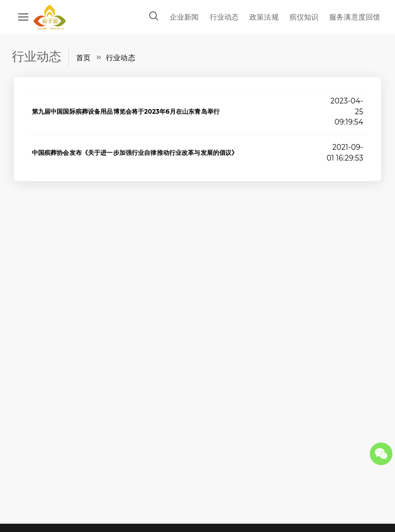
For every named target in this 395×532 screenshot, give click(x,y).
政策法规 (264, 17)
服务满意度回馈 (355, 17)
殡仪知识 (304, 17)
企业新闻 (184, 17)
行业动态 (225, 17)
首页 (83, 58)
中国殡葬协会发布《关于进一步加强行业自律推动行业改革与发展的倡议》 (135, 153)
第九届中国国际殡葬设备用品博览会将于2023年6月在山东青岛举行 (126, 111)
